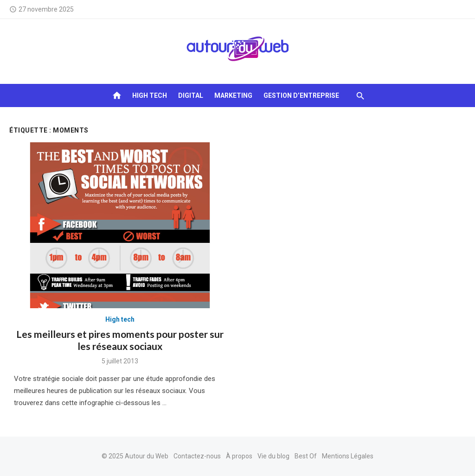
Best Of (306, 456)
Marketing (233, 95)
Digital (191, 95)
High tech (150, 95)
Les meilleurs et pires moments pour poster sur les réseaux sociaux (120, 340)
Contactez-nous (197, 456)
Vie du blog (273, 456)
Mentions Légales (348, 456)
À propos (239, 456)
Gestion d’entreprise (301, 95)
